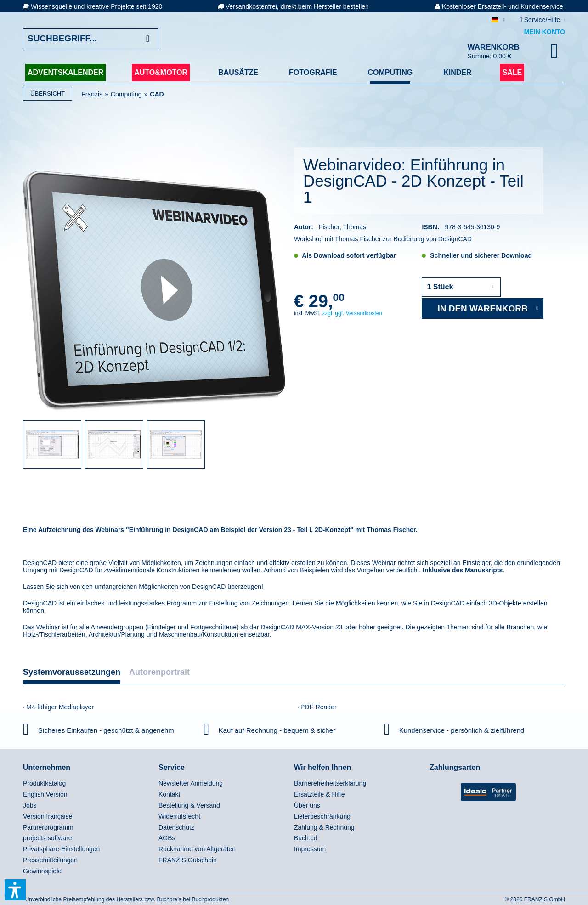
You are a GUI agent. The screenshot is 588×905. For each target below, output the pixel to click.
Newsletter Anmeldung (191, 783)
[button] (15, 890)
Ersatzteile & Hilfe (319, 794)
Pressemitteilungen (50, 860)
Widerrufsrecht (179, 816)
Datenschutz (176, 827)
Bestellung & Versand (189, 805)
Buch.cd (306, 838)
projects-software (48, 838)
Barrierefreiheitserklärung (330, 783)
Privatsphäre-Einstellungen (61, 849)
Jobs (30, 805)
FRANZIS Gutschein (188, 860)
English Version (45, 794)
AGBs (167, 838)
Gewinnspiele (42, 871)
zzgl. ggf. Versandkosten (352, 313)
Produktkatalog (44, 783)
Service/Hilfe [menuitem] (541, 20)
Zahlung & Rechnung (324, 827)
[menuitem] (88, 784)
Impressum (310, 849)
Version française (48, 816)
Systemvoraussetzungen (72, 672)
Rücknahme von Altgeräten (197, 849)
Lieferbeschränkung (322, 816)
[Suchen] (148, 39)
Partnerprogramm (48, 827)
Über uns (307, 805)
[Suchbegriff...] (91, 39)
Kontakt (169, 794)
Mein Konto (545, 32)
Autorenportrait (159, 672)
